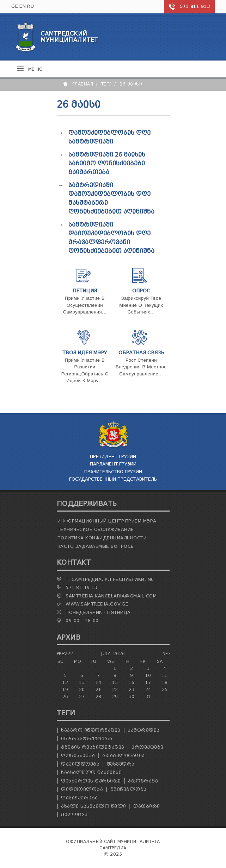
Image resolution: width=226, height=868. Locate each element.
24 (148, 689)
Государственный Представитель (113, 479)
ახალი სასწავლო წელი (94, 806)
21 (99, 689)
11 (165, 675)
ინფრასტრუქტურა (87, 739)
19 (65, 689)
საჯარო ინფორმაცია (91, 730)
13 (82, 682)
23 (132, 689)
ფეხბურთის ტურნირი (91, 781)
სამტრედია (144, 730)
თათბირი (147, 806)
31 (148, 696)
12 (65, 682)
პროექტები (148, 747)
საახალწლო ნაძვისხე (91, 772)
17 (148, 682)
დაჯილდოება (80, 764)
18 (165, 682)
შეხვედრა (121, 764)
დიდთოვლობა (82, 789)
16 (132, 682)
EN (23, 6)
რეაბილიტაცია (124, 756)
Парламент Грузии (113, 464)
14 (99, 682)
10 (148, 675)
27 (82, 696)
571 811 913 (195, 7)
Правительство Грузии (113, 472)
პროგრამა (143, 781)
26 (65, 696)
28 (99, 696)
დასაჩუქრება (80, 798)
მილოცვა (74, 815)
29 (115, 696)
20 (82, 689)
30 (132, 696)
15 (115, 682)
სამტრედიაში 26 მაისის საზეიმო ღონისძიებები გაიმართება (107, 163)
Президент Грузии (113, 457)
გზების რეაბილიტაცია (93, 747)
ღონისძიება (78, 756)
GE (15, 6)
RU (30, 6)
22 (115, 689)
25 (165, 689)
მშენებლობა (129, 789)
